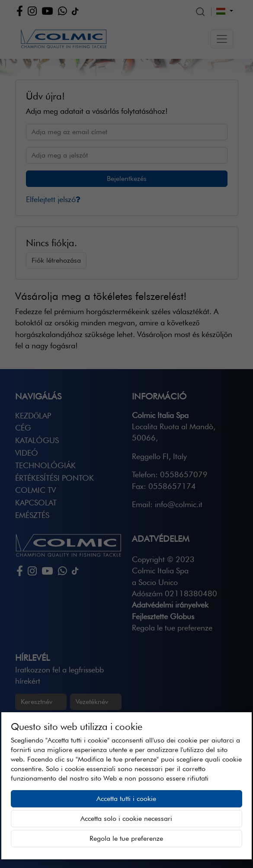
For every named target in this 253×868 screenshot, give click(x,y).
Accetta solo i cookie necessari (126, 818)
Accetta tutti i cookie (126, 799)
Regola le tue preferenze (126, 838)
